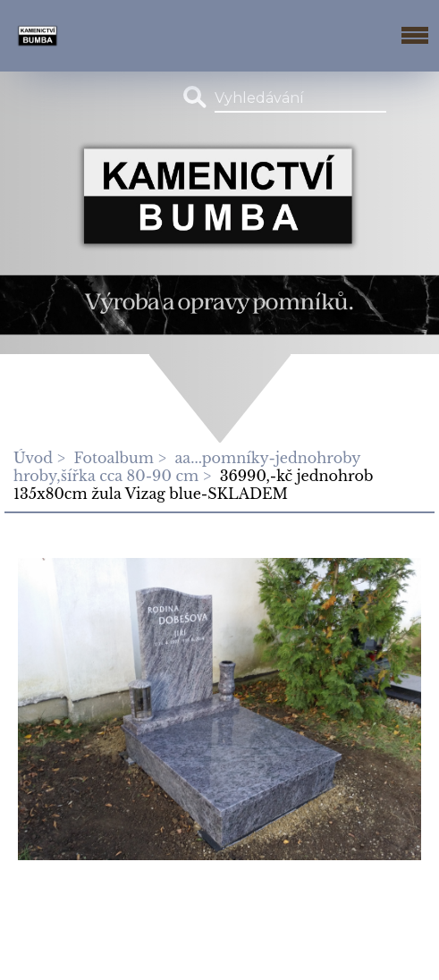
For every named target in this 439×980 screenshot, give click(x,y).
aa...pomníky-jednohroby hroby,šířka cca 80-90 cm (187, 467)
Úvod (33, 458)
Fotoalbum (114, 458)
